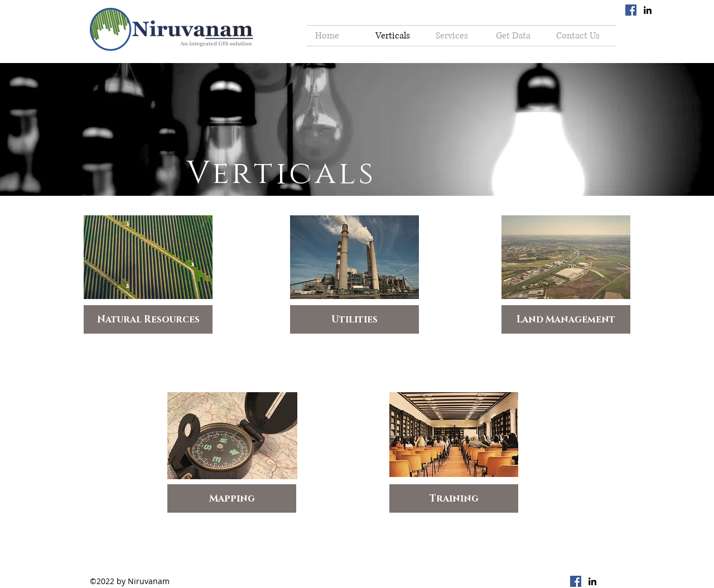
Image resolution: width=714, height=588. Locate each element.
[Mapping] (232, 498)
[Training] (454, 498)
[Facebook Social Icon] (631, 10)
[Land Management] (566, 319)
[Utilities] (354, 319)
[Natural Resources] (148, 319)
